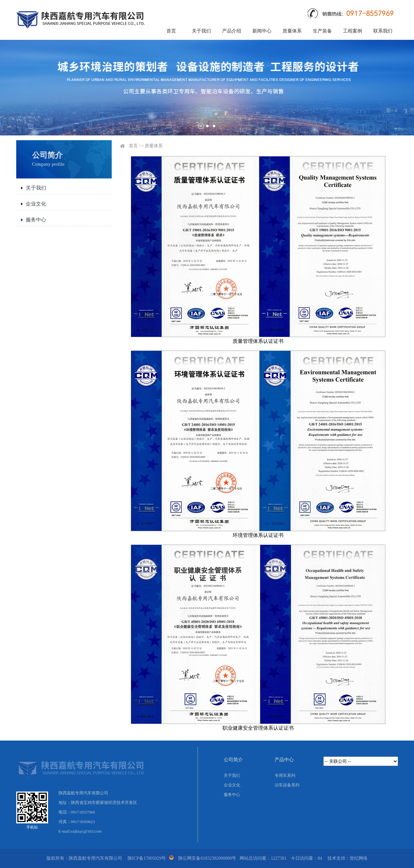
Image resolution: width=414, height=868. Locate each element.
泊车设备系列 (287, 785)
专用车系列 (285, 775)
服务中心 (36, 220)
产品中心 (284, 760)
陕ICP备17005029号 (147, 858)
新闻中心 (262, 31)
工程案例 (353, 31)
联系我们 (383, 31)
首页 (171, 31)
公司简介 (233, 760)
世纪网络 (359, 858)
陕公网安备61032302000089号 (207, 858)
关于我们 (201, 31)
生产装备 (322, 31)
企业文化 (36, 204)
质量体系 (292, 31)
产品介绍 (232, 31)
